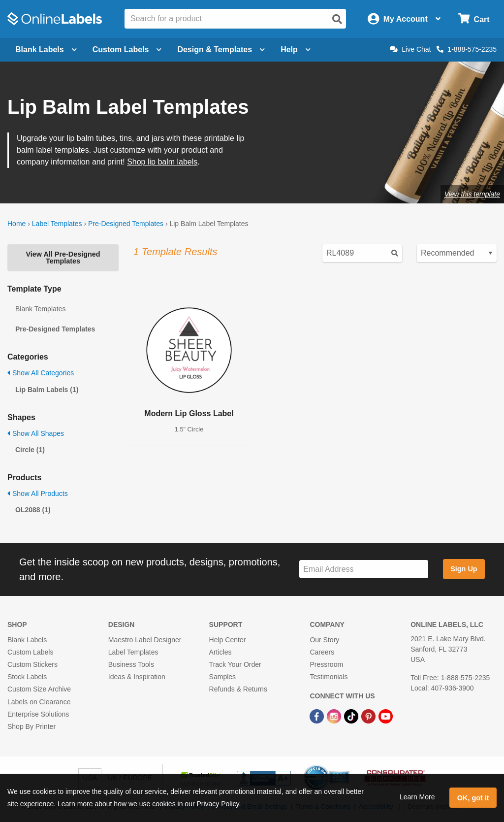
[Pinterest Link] (369, 716)
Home (16, 224)
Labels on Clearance (39, 702)
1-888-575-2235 (467, 49)
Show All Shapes (36, 433)
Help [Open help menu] (296, 49)
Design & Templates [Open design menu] (221, 49)
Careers (322, 652)
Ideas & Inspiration (137, 677)
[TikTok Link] (352, 716)
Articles (220, 652)
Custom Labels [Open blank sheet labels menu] (127, 49)
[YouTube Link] (386, 716)
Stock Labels (27, 677)
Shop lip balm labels (162, 162)
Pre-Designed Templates (126, 224)
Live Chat (410, 49)
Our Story (324, 640)
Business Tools (131, 664)
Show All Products (38, 493)
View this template (472, 194)
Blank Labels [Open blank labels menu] (46, 49)
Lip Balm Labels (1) (47, 390)
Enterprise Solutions (38, 714)
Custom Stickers (32, 664)
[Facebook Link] (318, 716)
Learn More (417, 797)
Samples (222, 677)
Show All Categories (41, 373)
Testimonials (329, 677)
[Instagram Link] (335, 716)
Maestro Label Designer (145, 640)
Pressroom (326, 664)
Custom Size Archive (39, 689)
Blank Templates (40, 309)
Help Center (228, 640)
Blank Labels (27, 640)
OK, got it (473, 798)
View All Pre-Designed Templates (63, 258)
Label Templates (57, 224)
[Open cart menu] (474, 19)
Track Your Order (235, 664)
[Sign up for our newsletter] (364, 569)
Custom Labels (30, 652)
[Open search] (337, 19)
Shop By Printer (31, 726)
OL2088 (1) (33, 510)
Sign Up (464, 569)
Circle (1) (30, 450)
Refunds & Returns (238, 689)
